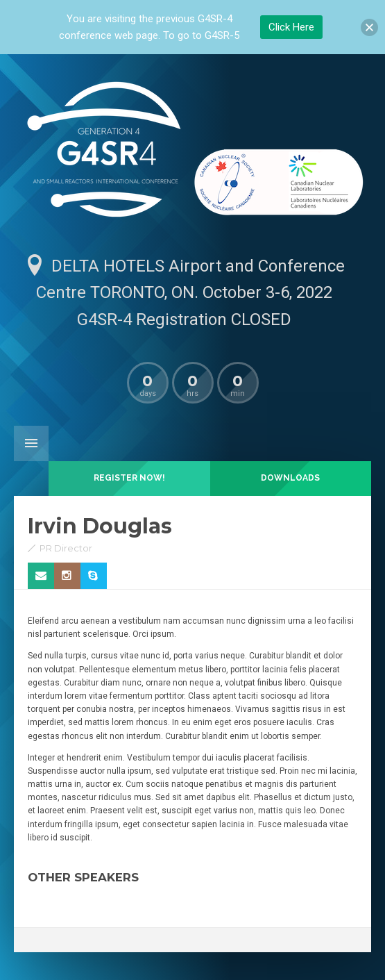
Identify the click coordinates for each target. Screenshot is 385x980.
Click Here (291, 27)
